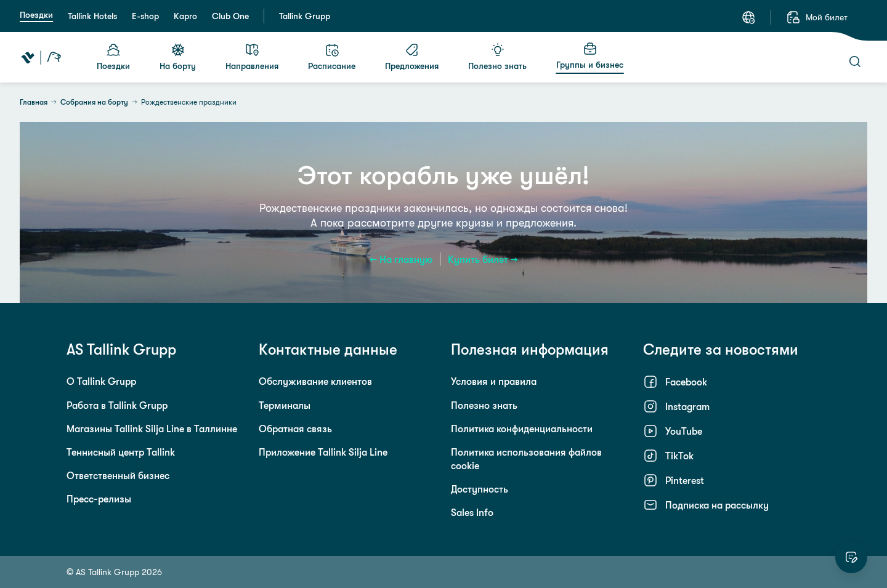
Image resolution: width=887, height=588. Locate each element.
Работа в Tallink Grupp (117, 405)
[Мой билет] (817, 17)
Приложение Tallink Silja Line (323, 452)
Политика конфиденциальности (522, 429)
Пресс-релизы (99, 499)
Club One (230, 16)
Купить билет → (483, 259)
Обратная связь (295, 429)
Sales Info (472, 512)
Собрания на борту (94, 102)
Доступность (480, 489)
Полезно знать (484, 405)
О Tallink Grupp (101, 381)
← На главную (401, 259)
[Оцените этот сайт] (851, 557)
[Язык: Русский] (748, 17)
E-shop (145, 16)
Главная (34, 102)
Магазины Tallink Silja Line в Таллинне (152, 429)
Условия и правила (494, 381)
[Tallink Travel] (41, 57)
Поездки (36, 15)
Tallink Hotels (92, 16)
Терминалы (285, 405)
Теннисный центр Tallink (121, 452)
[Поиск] (855, 62)
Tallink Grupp (305, 16)
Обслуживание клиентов (315, 381)
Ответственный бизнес (118, 475)
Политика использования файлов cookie (526, 459)
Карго (185, 16)
